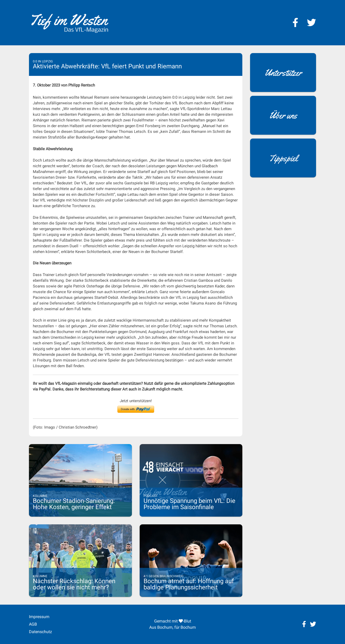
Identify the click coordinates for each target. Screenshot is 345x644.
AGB (33, 624)
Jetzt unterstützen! (136, 401)
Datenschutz (40, 632)
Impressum (39, 617)
